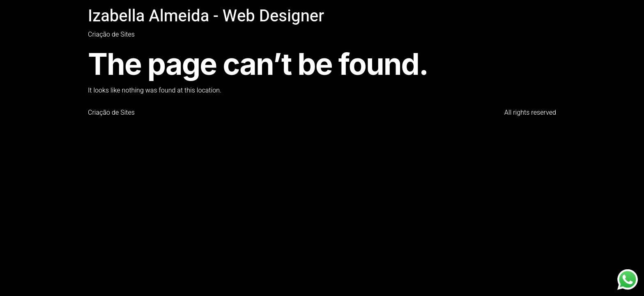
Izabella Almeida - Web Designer (206, 16)
